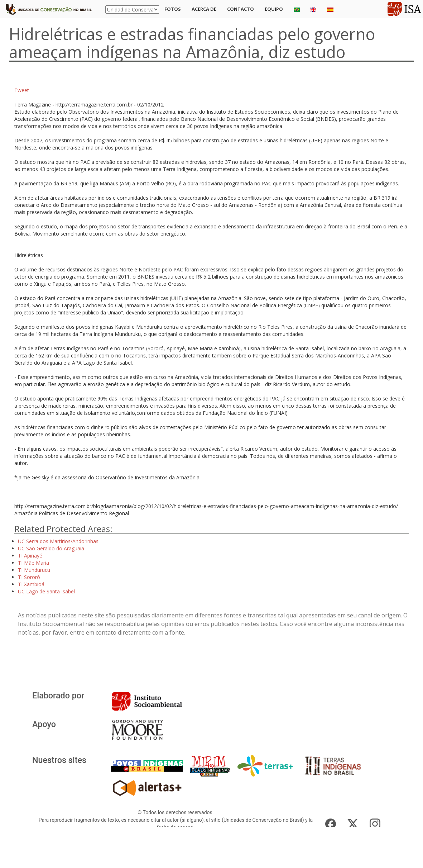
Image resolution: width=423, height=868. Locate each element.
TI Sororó (29, 577)
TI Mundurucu (34, 570)
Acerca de (204, 9)
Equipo (274, 9)
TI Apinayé (30, 556)
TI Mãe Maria (33, 563)
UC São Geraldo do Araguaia (51, 548)
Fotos (173, 9)
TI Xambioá (31, 584)
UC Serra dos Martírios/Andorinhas (58, 541)
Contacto (241, 9)
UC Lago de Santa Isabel (46, 591)
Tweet (22, 90)
